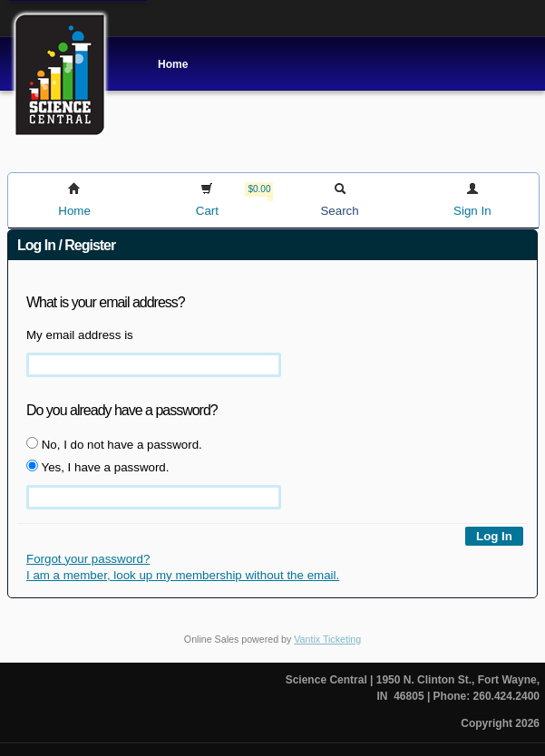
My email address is (80, 335)
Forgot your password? (88, 559)
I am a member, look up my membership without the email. (183, 575)
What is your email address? (106, 302)
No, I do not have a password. (114, 444)
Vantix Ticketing (327, 639)
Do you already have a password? (122, 410)
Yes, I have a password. (97, 467)
